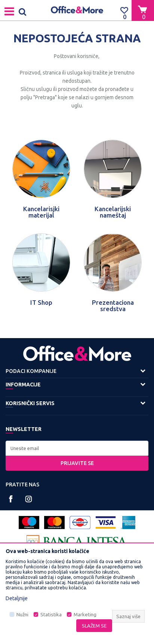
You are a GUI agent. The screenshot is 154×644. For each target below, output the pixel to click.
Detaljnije (17, 598)
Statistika (51, 615)
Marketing (85, 615)
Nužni (22, 615)
